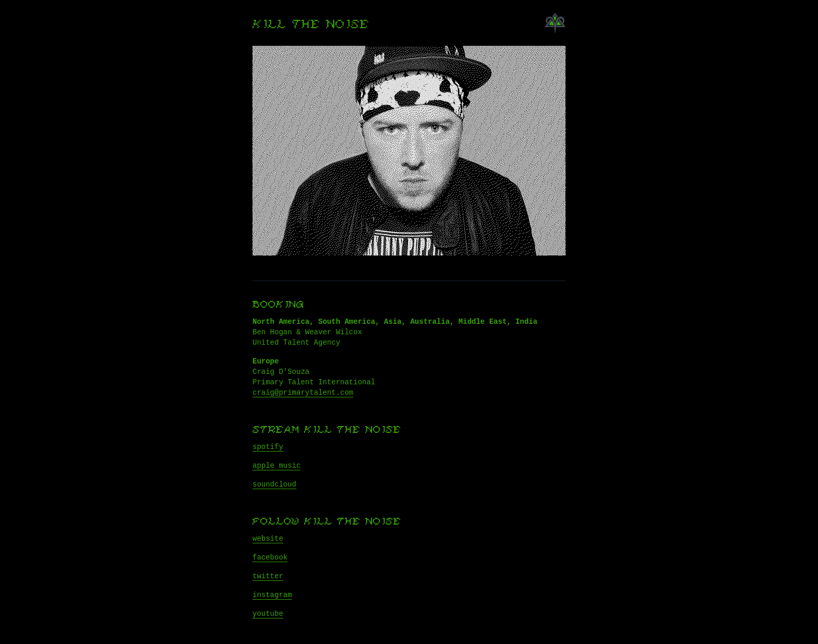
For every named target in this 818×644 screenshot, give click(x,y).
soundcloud (274, 484)
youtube (268, 614)
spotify (268, 447)
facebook (270, 557)
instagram (272, 595)
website (268, 539)
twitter (268, 576)
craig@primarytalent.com (303, 393)
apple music (276, 466)
